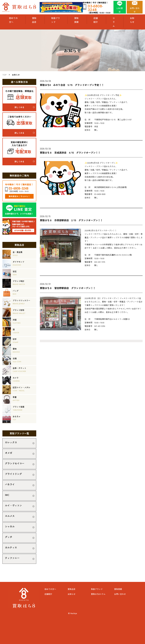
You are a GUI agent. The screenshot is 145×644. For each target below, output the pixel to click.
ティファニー (12, 558)
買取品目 (72, 589)
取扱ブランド (56, 20)
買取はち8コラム (98, 594)
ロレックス (11, 442)
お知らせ (132, 20)
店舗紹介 (96, 20)
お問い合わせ (120, 594)
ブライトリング (13, 474)
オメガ (9, 453)
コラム (114, 22)
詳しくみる (19, 107)
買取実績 (76, 20)
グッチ (9, 537)
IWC (7, 495)
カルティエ (11, 547)
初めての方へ (13, 20)
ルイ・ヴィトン (13, 505)
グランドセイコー (15, 463)
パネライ (10, 484)
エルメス (10, 516)
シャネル (10, 526)
